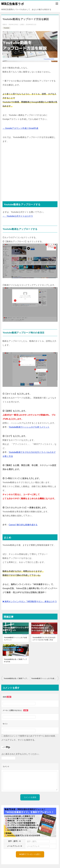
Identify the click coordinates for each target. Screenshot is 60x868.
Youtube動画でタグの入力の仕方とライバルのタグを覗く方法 (44, 639)
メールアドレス (15, 846)
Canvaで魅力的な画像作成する (23, 525)
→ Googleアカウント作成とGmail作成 (20, 128)
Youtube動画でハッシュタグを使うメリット (29, 427)
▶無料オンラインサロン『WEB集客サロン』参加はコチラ (30, 601)
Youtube (6, 28)
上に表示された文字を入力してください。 (21, 754)
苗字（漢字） (15, 841)
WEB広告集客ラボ (13, 4)
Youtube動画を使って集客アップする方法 (15, 660)
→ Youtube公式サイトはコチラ (18, 216)
